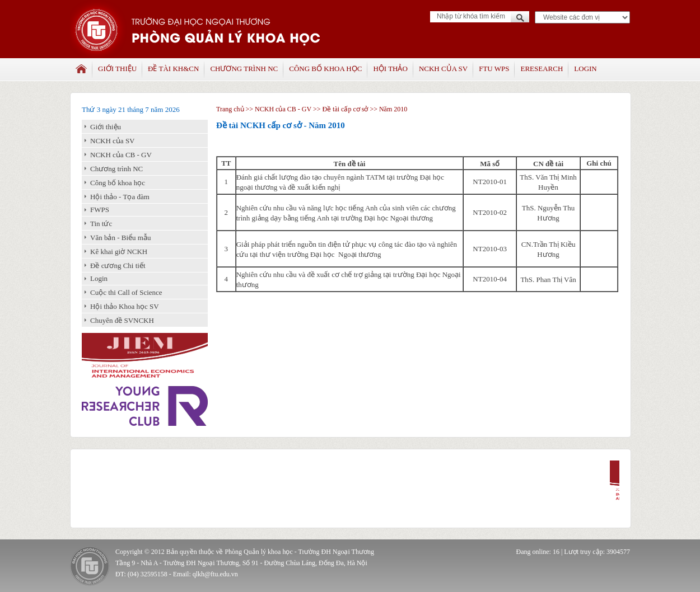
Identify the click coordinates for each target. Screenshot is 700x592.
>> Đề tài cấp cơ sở (341, 109)
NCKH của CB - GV (121, 155)
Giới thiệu (117, 69)
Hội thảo (390, 69)
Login (585, 69)
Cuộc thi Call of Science (126, 292)
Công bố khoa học (325, 69)
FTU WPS (494, 69)
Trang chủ (230, 109)
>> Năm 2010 (388, 109)
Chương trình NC (244, 69)
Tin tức (101, 224)
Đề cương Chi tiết (118, 266)
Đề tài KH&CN (173, 69)
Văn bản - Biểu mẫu (120, 238)
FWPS (100, 210)
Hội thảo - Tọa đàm (120, 197)
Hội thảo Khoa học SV (125, 306)
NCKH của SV (443, 69)
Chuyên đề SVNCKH (122, 320)
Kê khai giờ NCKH (119, 252)
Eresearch (542, 69)
